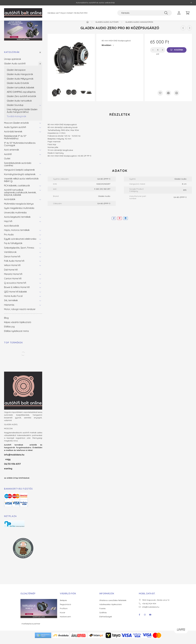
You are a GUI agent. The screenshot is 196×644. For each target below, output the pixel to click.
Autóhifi (8, 158)
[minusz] (153, 54)
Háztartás (9, 309)
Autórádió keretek (13, 135)
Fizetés (102, 612)
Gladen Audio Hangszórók (20, 78)
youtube (150, 619)
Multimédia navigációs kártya (19, 208)
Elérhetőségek (106, 620)
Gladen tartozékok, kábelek (20, 91)
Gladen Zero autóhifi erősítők (21, 100)
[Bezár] (191, 3)
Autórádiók (10, 203)
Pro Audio (9, 238)
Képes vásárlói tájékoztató (18, 326)
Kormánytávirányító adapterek (20, 178)
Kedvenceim (65, 620)
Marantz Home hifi (13, 278)
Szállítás (103, 616)
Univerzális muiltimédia (15, 216)
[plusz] (163, 54)
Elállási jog (9, 330)
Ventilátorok (10, 256)
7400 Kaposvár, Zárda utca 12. (156, 604)
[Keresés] (145, 13)
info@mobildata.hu (14, 459)
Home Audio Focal (13, 300)
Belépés (63, 604)
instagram (145, 619)
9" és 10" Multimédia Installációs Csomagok (20, 148)
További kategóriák (16, 120)
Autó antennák (12, 154)
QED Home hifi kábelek (15, 295)
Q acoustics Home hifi (15, 287)
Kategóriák (12, 56)
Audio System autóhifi (15, 131)
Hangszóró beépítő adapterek (19, 174)
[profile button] (179, 13)
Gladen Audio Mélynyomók (20, 83)
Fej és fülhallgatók (13, 247)
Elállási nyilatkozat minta (16, 335)
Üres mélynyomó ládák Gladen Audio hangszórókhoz (22, 115)
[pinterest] (120, 222)
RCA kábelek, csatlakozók (17, 189)
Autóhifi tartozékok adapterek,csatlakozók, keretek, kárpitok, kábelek (20, 196)
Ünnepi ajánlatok (13, 63)
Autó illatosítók (12, 230)
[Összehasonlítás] (168, 97)
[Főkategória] (88, 26)
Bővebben (107, 49)
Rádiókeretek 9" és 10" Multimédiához (15, 141)
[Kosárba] (177, 54)
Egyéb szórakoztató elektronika (20, 243)
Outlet (7, 162)
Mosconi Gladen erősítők (16, 127)
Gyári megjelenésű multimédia (19, 212)
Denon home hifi (12, 260)
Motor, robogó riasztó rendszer (20, 313)
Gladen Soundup (15, 109)
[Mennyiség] (158, 54)
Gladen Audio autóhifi (15, 67)
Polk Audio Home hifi (14, 265)
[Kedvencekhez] (160, 97)
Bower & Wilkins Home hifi (17, 291)
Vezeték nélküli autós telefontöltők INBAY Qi (21, 184)
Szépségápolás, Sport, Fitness (19, 251)
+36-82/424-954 (80, 13)
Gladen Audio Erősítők (18, 87)
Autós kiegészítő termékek (17, 221)
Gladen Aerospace (16, 74)
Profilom (64, 612)
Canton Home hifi (13, 282)
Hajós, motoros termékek (17, 234)
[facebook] (114, 222)
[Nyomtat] (177, 97)
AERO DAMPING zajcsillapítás (21, 96)
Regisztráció (65, 608)
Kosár (63, 616)
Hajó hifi (8, 225)
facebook (139, 619)
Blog (6, 322)
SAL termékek (11, 304)
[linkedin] (125, 222)
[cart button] (188, 13)
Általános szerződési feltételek (113, 604)
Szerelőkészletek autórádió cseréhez (18, 168)
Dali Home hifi (11, 273)
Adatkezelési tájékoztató (111, 608)
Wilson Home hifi (12, 269)
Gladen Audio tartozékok (19, 105)
